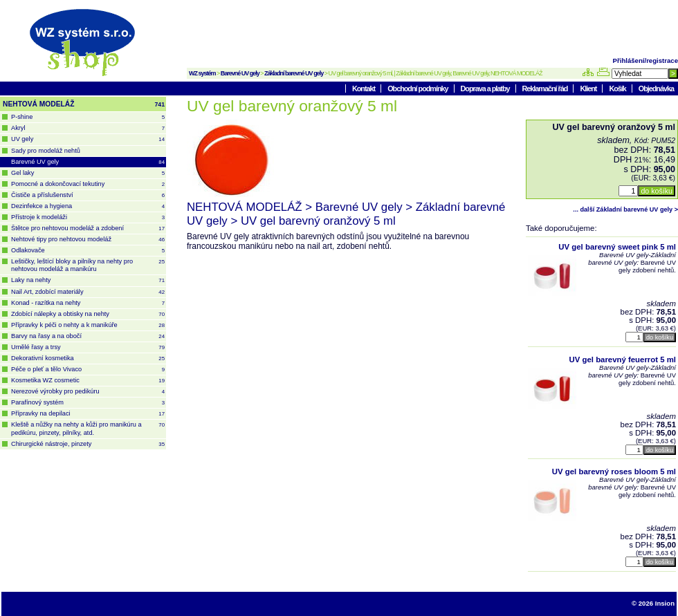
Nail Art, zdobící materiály (88, 292)
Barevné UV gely (240, 73)
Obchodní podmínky (418, 88)
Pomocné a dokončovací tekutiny (88, 184)
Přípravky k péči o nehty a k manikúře (88, 325)
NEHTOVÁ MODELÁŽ (84, 104)
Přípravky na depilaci (88, 414)
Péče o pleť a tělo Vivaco (88, 370)
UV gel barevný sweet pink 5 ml (617, 247)
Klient (589, 88)
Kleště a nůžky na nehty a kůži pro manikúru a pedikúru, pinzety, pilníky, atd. (88, 428)
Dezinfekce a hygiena (88, 206)
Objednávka (656, 88)
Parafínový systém (88, 403)
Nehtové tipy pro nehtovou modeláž (88, 240)
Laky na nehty (88, 280)
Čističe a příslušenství (88, 195)
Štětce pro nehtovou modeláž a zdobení (88, 228)
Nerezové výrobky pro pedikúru (88, 392)
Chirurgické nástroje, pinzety (88, 444)
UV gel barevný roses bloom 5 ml (614, 472)
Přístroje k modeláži (88, 217)
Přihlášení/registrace (645, 60)
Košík (618, 88)
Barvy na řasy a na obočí (88, 336)
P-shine (88, 117)
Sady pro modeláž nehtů (46, 151)
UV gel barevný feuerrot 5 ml (623, 360)
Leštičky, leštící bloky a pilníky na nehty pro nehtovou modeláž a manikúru (88, 265)
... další (625, 209)
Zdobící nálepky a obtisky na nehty (88, 314)
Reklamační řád (546, 88)
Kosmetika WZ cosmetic (88, 381)
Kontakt (364, 88)
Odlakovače (88, 251)
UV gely (88, 139)
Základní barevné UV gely (294, 73)
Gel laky (88, 173)
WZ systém (202, 73)
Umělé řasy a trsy (88, 347)
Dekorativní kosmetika (88, 358)
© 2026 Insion (653, 603)
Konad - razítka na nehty (88, 303)
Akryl (88, 128)
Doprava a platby (486, 88)
